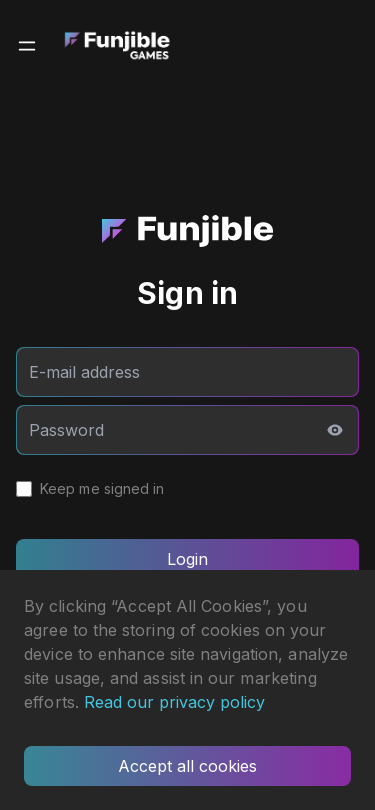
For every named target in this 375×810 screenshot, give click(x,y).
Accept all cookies (187, 766)
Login (187, 559)
